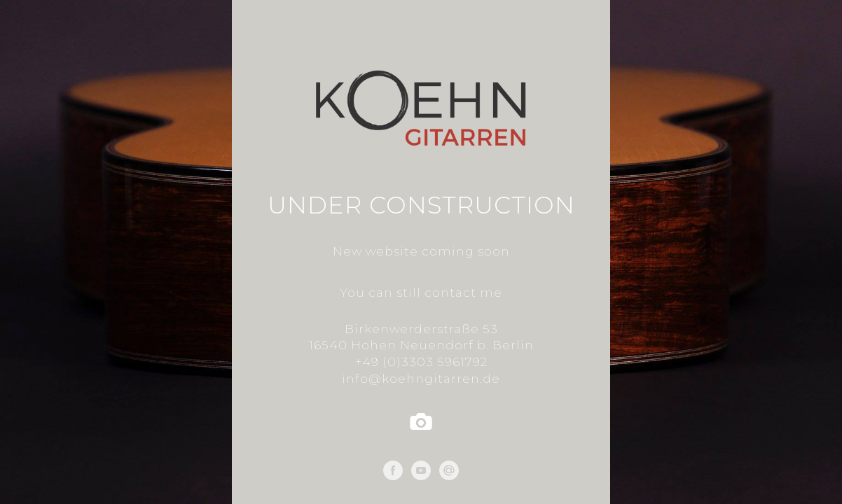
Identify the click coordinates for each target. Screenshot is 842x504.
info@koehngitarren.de (421, 379)
